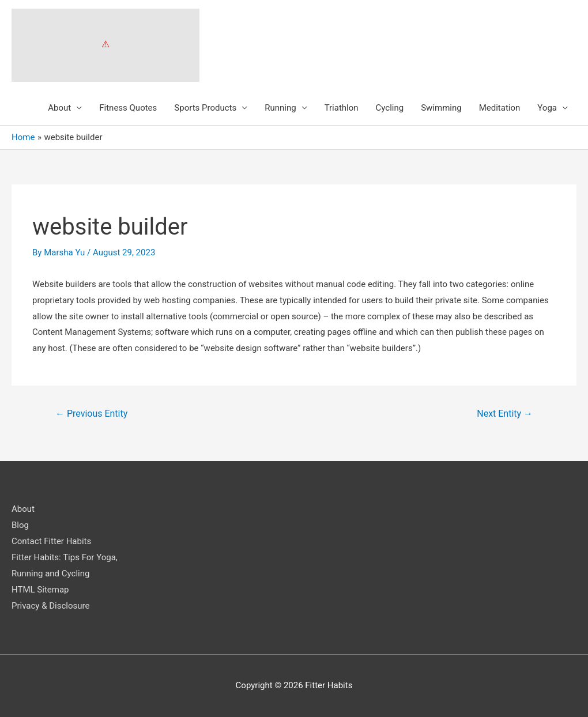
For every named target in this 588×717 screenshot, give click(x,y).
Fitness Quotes (128, 108)
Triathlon (342, 108)
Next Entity (505, 414)
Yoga (547, 108)
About (59, 108)
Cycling (390, 108)
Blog (20, 525)
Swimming (441, 108)
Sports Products (205, 108)
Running (280, 108)
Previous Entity (91, 414)
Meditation (500, 108)
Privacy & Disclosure (50, 606)
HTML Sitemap (40, 590)
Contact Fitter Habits (51, 541)
